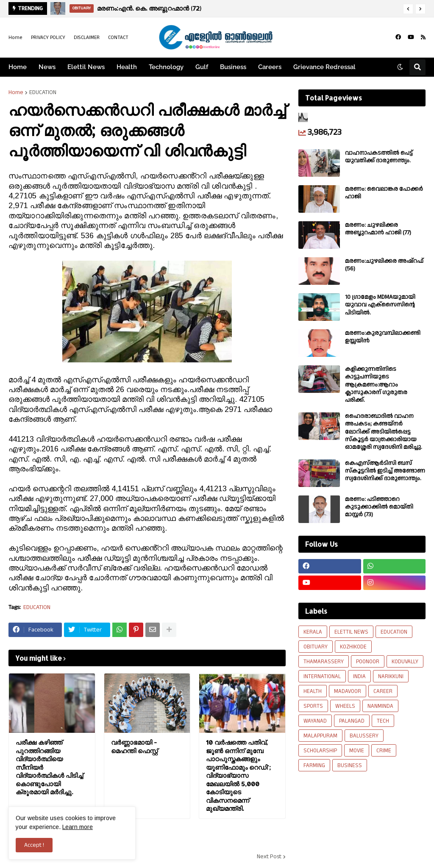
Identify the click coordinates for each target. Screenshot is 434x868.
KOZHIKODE (353, 647)
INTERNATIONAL (322, 676)
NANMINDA (380, 706)
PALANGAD (352, 721)
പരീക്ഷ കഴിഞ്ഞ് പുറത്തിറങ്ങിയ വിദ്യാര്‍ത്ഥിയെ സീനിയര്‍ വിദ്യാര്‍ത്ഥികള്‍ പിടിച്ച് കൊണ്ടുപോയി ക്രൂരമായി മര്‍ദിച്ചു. (49, 767)
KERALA (313, 632)
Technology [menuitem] (166, 67)
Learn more (78, 827)
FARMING (314, 765)
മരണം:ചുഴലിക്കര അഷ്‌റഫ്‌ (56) (384, 265)
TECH (383, 721)
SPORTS (313, 706)
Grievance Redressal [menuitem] (324, 67)
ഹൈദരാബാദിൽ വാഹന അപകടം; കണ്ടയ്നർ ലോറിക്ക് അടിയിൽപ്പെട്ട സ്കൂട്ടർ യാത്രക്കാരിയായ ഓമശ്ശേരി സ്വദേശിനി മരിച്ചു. (384, 432)
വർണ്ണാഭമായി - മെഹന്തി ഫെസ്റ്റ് (134, 747)
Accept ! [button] (34, 845)
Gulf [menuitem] (202, 67)
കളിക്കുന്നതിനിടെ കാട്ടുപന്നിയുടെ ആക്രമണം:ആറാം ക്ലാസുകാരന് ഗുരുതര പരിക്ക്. (376, 385)
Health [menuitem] (127, 67)
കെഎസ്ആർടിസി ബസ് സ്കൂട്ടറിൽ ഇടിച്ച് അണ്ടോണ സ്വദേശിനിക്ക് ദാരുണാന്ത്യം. (385, 471)
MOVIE (357, 751)
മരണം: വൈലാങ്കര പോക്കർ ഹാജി (384, 193)
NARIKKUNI (391, 676)
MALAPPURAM (320, 736)
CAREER (383, 691)
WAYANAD (315, 721)
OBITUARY (316, 647)
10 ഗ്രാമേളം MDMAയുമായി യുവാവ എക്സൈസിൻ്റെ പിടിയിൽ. (380, 305)
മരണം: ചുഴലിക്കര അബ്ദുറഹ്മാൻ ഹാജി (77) (378, 229)
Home (15, 38)
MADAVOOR (348, 691)
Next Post (269, 857)
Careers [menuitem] (270, 67)
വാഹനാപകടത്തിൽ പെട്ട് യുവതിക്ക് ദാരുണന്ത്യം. (379, 157)
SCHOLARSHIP (320, 751)
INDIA (359, 676)
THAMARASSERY (324, 662)
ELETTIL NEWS (351, 632)
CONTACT (118, 38)
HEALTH (313, 691)
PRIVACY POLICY (48, 38)
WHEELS (345, 706)
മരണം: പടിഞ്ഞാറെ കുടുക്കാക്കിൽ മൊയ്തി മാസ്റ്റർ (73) (379, 507)
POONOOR (368, 662)
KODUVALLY (405, 662)
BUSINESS (350, 765)
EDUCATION (43, 92)
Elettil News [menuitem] (86, 67)
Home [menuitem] (18, 67)
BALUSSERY (364, 736)
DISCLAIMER (87, 38)
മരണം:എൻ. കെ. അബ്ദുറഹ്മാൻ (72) (149, 8)
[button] (408, 9)
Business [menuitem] (233, 67)
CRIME (384, 751)
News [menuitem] (47, 67)
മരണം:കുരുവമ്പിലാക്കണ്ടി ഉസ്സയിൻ (383, 337)
